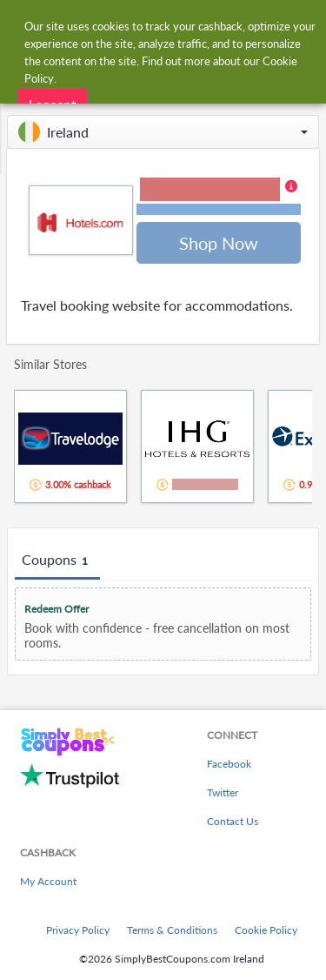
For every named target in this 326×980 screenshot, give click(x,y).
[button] (163, 132)
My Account (48, 881)
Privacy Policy (78, 930)
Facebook (229, 764)
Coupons (57, 560)
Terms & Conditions (172, 930)
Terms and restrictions (219, 209)
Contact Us (233, 821)
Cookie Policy (266, 930)
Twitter (223, 792)
